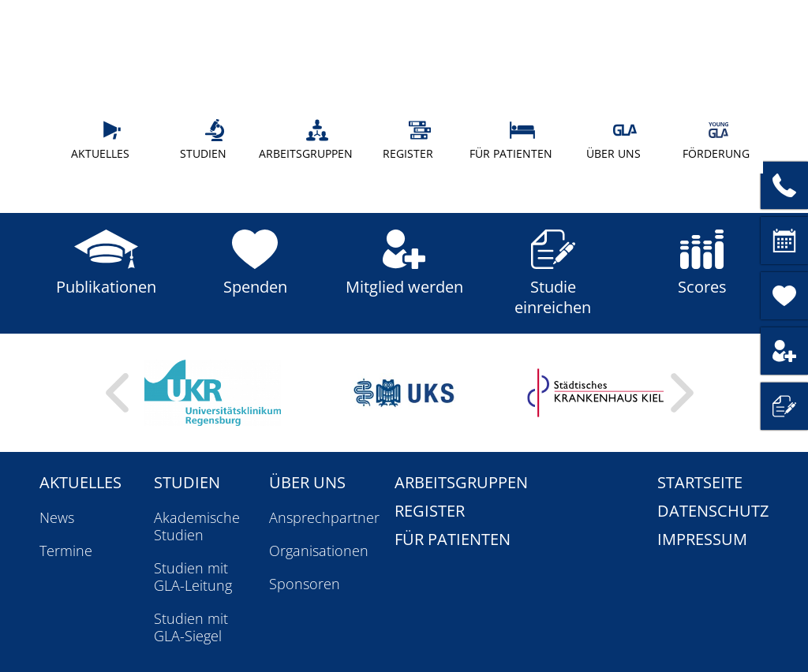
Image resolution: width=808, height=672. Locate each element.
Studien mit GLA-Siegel (191, 627)
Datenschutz (713, 511)
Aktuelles (103, 140)
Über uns (618, 140)
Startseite (700, 482)
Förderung (716, 140)
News (57, 517)
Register (413, 140)
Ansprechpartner (324, 517)
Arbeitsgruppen (306, 140)
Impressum (702, 539)
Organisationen (319, 551)
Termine (66, 551)
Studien (209, 140)
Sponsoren (305, 584)
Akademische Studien (197, 526)
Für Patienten (511, 140)
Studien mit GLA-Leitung (193, 577)
